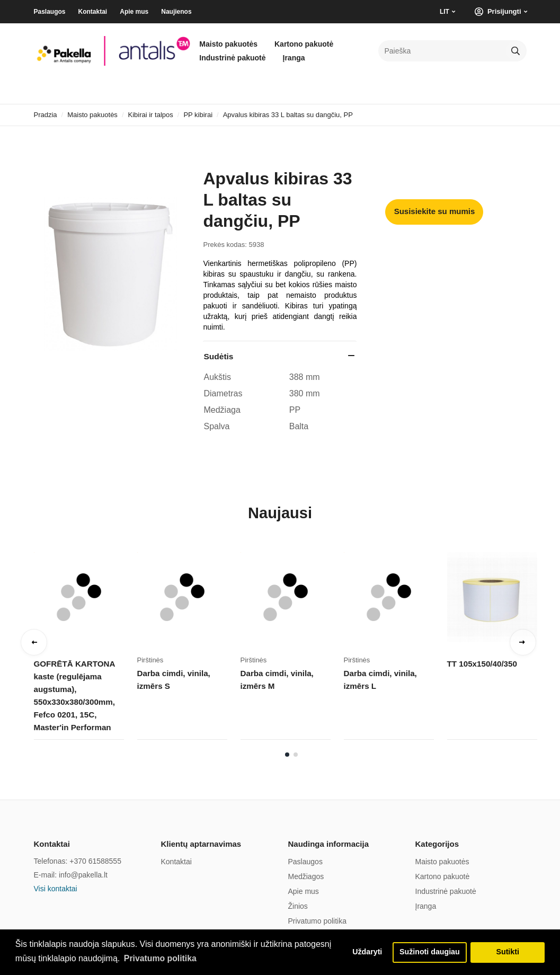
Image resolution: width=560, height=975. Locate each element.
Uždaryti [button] (365, 952)
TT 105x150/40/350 (482, 664)
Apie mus (134, 12)
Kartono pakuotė (304, 44)
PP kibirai (198, 115)
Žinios (298, 906)
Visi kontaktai (56, 889)
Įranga (294, 58)
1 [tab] (287, 755)
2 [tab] (296, 755)
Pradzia (46, 115)
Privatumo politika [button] (161, 958)
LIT (445, 12)
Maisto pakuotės (228, 44)
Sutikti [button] (508, 952)
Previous (34, 642)
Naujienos (176, 12)
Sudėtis (218, 356)
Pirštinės (150, 660)
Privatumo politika (318, 921)
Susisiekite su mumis (435, 211)
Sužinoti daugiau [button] (429, 952)
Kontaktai (93, 12)
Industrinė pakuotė (232, 58)
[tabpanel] (86, 645)
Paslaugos (50, 12)
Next (523, 642)
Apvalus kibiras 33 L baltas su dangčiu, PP (288, 115)
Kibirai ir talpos (151, 115)
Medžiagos (306, 876)
